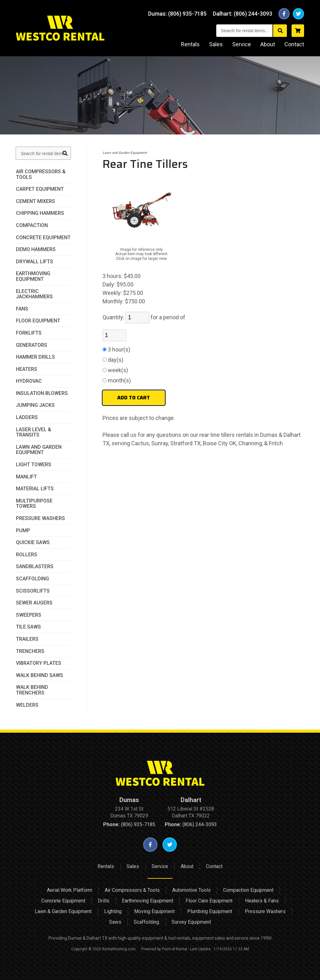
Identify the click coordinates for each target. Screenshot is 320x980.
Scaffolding (32, 579)
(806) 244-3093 (191, 824)
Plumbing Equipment (210, 911)
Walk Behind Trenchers (32, 690)
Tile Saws (28, 627)
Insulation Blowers (42, 393)
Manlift (26, 477)
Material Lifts (35, 489)
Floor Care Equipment (209, 901)
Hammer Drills (35, 357)
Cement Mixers (35, 201)
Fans (22, 309)
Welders (27, 705)
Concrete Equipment (43, 238)
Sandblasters (35, 567)
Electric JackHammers (34, 294)
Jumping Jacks (35, 405)
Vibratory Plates (39, 663)
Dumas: (179, 14)
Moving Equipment (154, 911)
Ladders (27, 417)
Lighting (113, 911)
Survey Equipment (191, 922)
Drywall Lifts (35, 262)
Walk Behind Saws (40, 675)
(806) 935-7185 (129, 824)
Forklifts (29, 333)
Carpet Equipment (40, 189)
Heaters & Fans (262, 901)
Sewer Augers (34, 603)
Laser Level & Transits (34, 432)
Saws (115, 922)
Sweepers (29, 615)
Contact (294, 44)
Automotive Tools (191, 890)
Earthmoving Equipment (33, 276)
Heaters (27, 369)
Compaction (32, 225)
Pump (23, 531)
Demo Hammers (36, 250)
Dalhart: (243, 14)
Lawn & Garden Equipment (63, 911)
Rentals (190, 44)
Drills (104, 901)
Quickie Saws (33, 543)
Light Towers (34, 465)
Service (242, 44)
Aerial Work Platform (70, 890)
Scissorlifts (33, 591)
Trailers (27, 639)
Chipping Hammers (40, 213)
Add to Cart (134, 398)
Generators (32, 345)
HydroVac (29, 381)
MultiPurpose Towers (34, 504)
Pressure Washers (40, 518)
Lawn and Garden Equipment (39, 450)
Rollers (27, 555)
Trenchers (30, 651)
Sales (216, 44)
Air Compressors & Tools (41, 174)
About (268, 44)
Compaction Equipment (248, 890)
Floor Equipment (38, 321)
